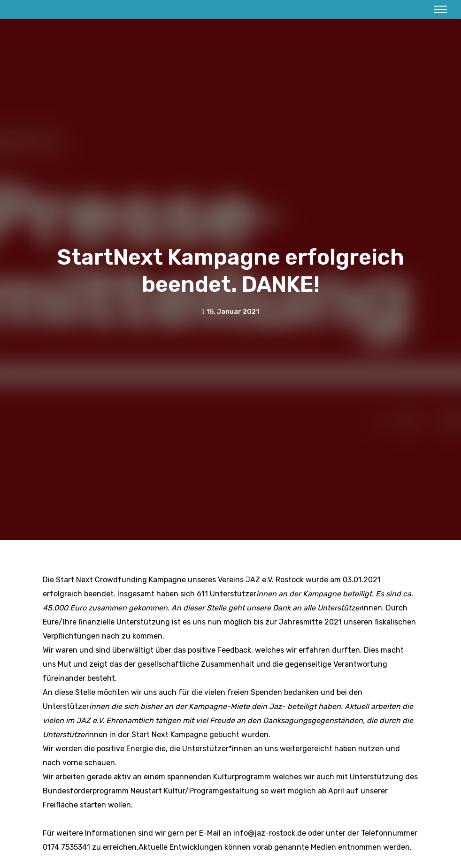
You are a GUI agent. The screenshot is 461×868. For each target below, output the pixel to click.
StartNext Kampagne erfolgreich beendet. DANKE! (230, 271)
